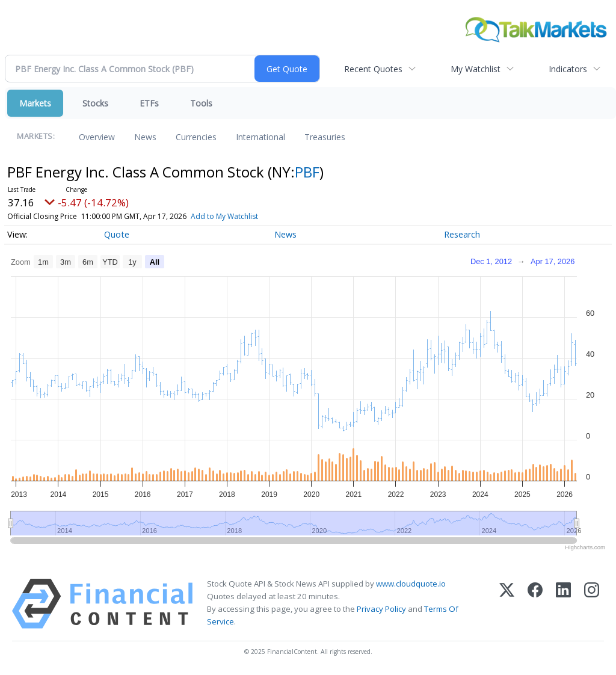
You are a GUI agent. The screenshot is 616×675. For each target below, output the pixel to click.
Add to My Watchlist (242, 216)
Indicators (568, 69)
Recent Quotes (373, 69)
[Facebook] (535, 604)
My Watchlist (476, 69)
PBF (307, 172)
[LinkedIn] (563, 604)
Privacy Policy (381, 609)
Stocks (95, 103)
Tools (201, 103)
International (260, 137)
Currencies (196, 137)
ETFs (149, 103)
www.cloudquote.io (411, 584)
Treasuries (325, 137)
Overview (97, 137)
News (145, 137)
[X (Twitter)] (507, 604)
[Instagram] (592, 604)
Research (462, 234)
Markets (35, 103)
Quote (117, 234)
